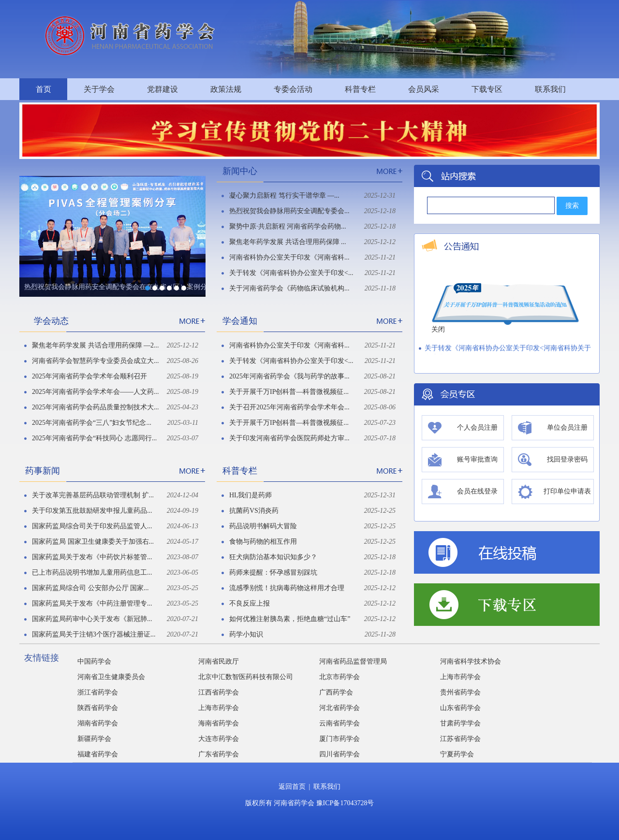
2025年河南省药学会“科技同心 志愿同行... (94, 438)
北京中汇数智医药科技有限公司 (246, 677)
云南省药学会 (339, 723)
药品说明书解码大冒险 (263, 526)
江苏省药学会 (460, 739)
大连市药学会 (219, 739)
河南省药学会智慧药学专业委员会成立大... (96, 361)
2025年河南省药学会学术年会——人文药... (96, 392)
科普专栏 (360, 89)
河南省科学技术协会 (471, 661)
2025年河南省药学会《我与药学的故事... (289, 376)
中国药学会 (94, 661)
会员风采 (424, 89)
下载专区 (487, 89)
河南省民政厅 (219, 661)
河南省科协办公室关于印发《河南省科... (289, 257)
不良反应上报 (250, 603)
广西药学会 (336, 692)
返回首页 (292, 787)
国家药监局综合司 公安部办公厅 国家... (90, 588)
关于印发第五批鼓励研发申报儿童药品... (92, 511)
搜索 (572, 206)
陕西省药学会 (98, 708)
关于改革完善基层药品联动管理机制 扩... (93, 495)
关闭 (437, 331)
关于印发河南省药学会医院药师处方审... (289, 438)
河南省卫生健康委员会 (111, 677)
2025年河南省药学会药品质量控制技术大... (96, 407)
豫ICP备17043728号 (345, 803)
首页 (44, 89)
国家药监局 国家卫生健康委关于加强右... (93, 542)
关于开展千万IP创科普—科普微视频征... (289, 392)
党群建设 (162, 89)
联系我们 (550, 89)
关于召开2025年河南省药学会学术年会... (289, 407)
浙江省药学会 (98, 692)
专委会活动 (293, 89)
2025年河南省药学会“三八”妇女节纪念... (92, 423)
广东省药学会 (219, 754)
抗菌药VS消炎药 (254, 511)
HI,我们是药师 (251, 495)
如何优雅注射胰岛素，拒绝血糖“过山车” (290, 619)
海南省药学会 (219, 723)
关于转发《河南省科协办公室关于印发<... (291, 273)
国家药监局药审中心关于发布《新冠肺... (92, 619)
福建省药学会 (98, 754)
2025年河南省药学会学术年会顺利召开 (89, 376)
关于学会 (99, 89)
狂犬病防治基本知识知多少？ (273, 557)
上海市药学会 (460, 677)
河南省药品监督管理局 (353, 661)
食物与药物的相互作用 (263, 542)
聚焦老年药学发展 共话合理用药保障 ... (288, 242)
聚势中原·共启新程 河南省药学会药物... (288, 226)
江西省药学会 (219, 692)
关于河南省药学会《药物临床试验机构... (289, 288)
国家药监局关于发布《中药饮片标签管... (92, 557)
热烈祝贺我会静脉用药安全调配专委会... (289, 211)
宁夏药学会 (457, 754)
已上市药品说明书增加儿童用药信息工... (92, 572)
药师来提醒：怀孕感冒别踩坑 (273, 572)
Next (199, 228)
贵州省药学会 (460, 692)
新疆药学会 (94, 739)
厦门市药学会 (339, 739)
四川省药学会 (339, 754)
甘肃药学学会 (460, 723)
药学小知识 (246, 634)
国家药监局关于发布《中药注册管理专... (92, 603)
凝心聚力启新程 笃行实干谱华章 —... (284, 196)
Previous (26, 228)
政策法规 (226, 89)
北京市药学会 (339, 677)
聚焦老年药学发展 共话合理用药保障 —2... (96, 345)
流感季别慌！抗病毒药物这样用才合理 (287, 588)
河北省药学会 (339, 708)
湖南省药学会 (98, 723)
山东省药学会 (460, 708)
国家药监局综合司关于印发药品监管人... (92, 526)
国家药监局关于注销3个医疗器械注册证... (94, 634)
